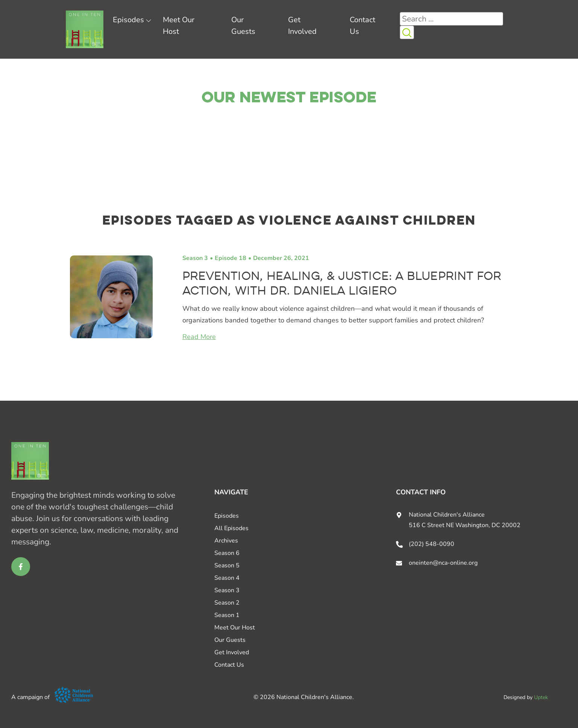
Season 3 (195, 258)
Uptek (541, 697)
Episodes (128, 20)
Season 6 (227, 553)
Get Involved (232, 652)
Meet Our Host (235, 628)
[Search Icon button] (407, 32)
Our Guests (230, 640)
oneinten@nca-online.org (443, 563)
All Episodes (231, 528)
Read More (199, 337)
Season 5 (227, 565)
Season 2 (227, 603)
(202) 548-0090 (432, 544)
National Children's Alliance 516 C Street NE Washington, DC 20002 (465, 520)
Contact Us (229, 665)
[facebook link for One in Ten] (21, 567)
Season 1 (227, 615)
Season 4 (227, 578)
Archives (226, 541)
